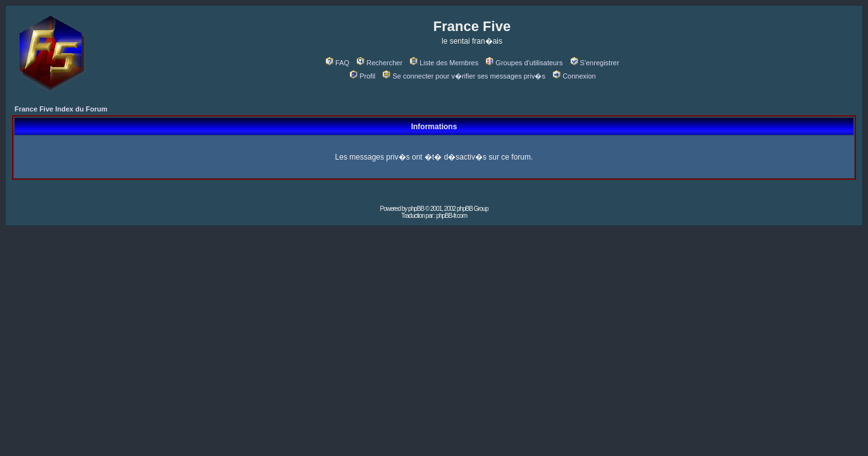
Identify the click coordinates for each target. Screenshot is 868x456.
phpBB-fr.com (451, 216)
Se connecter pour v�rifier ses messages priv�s (464, 76)
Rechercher (380, 63)
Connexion (574, 76)
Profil (363, 76)
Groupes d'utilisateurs (524, 63)
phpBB (416, 209)
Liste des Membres (444, 63)
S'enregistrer (595, 63)
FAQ (338, 63)
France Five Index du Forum (61, 109)
